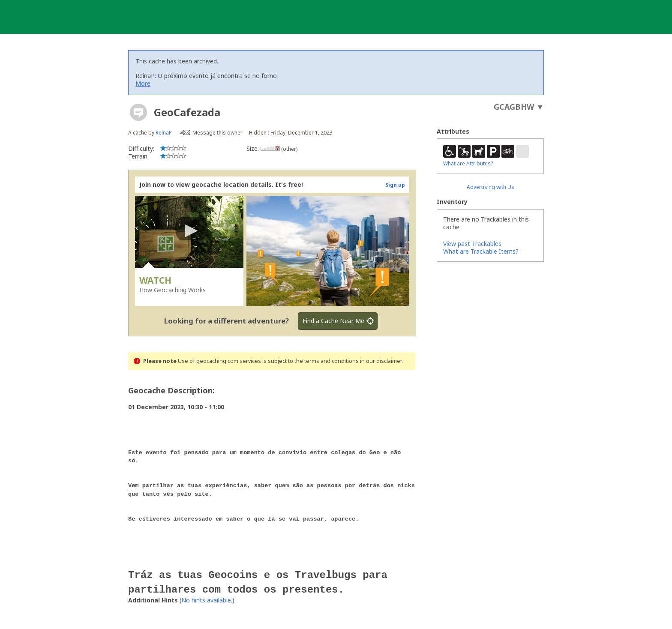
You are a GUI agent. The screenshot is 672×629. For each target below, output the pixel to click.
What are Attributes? (468, 163)
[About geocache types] (138, 112)
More (143, 83)
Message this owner (217, 133)
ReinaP (164, 133)
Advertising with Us (490, 187)
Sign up (395, 185)
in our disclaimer (381, 361)
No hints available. (207, 593)
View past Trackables (472, 244)
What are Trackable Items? (481, 251)
